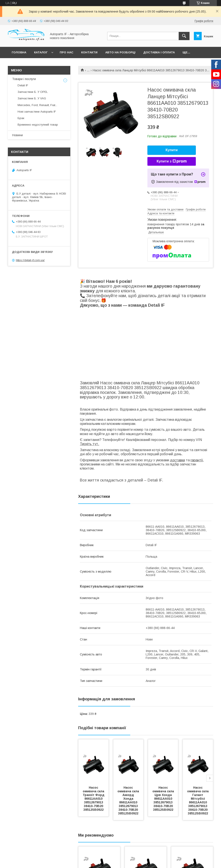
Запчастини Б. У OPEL (33, 92)
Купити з (172, 161)
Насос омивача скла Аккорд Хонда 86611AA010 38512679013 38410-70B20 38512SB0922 (129, 800)
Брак (21, 118)
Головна (19, 52)
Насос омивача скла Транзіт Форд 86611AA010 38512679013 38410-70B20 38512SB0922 (94, 799)
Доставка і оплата (159, 52)
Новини (17, 135)
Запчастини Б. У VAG (32, 98)
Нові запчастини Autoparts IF (37, 112)
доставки (177, 460)
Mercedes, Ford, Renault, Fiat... (37, 105)
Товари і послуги (24, 79)
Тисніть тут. (90, 444)
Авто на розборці (120, 52)
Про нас (67, 52)
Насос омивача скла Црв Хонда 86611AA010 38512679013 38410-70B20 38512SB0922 (164, 799)
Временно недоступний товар (38, 125)
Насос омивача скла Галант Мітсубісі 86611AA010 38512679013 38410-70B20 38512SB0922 (198, 800)
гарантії (197, 460)
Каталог (41, 52)
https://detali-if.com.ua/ (30, 260)
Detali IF (23, 85)
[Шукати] (184, 36)
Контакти (89, 52)
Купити (172, 150)
